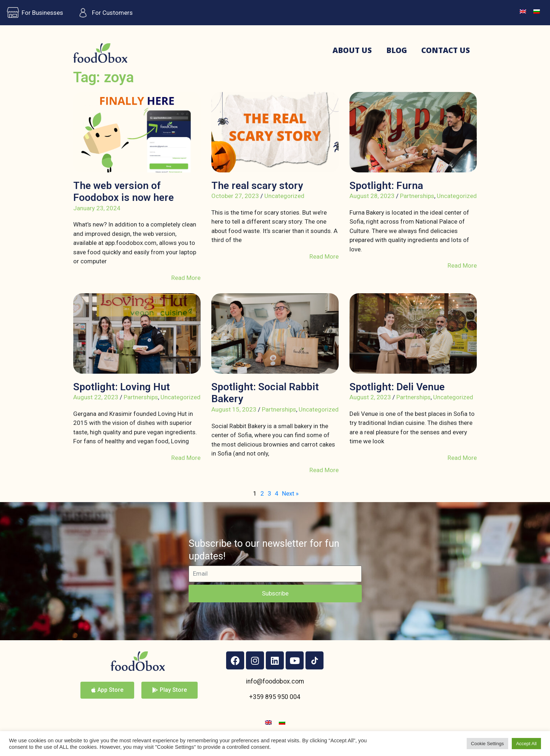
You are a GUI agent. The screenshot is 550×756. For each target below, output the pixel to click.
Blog (397, 50)
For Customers (103, 13)
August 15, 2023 (234, 409)
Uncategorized (284, 196)
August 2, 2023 (370, 397)
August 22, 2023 (96, 397)
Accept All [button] (526, 744)
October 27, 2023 (235, 196)
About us (352, 50)
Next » (290, 493)
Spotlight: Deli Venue (397, 387)
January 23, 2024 (97, 208)
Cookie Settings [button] (487, 744)
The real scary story (257, 186)
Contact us (446, 50)
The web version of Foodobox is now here (124, 192)
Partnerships (417, 196)
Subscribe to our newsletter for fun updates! (264, 550)
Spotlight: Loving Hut (122, 387)
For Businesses (33, 13)
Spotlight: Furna (386, 186)
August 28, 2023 (372, 196)
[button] (107, 690)
